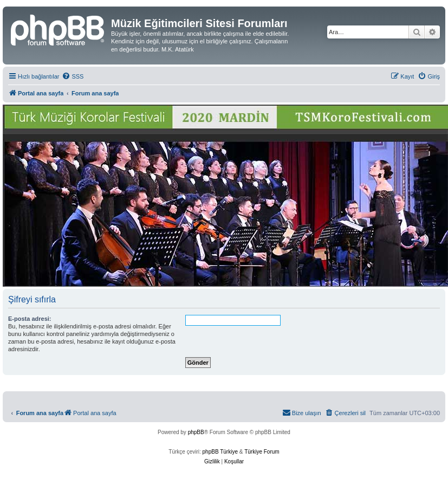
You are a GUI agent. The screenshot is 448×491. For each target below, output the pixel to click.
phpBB (196, 432)
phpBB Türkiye (220, 452)
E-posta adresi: (30, 319)
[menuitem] (73, 76)
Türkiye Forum (262, 452)
